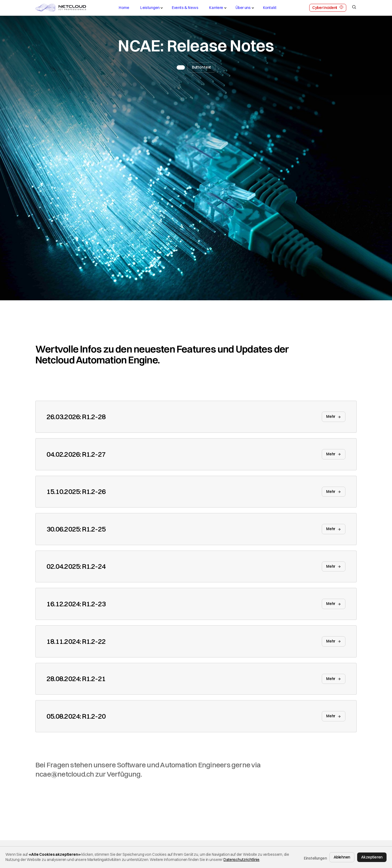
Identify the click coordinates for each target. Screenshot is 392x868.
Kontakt (270, 8)
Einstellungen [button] (315, 858)
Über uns (243, 8)
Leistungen (150, 8)
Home (124, 8)
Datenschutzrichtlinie (241, 860)
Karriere (216, 8)
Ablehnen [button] (342, 857)
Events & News (185, 8)
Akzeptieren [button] (372, 857)
